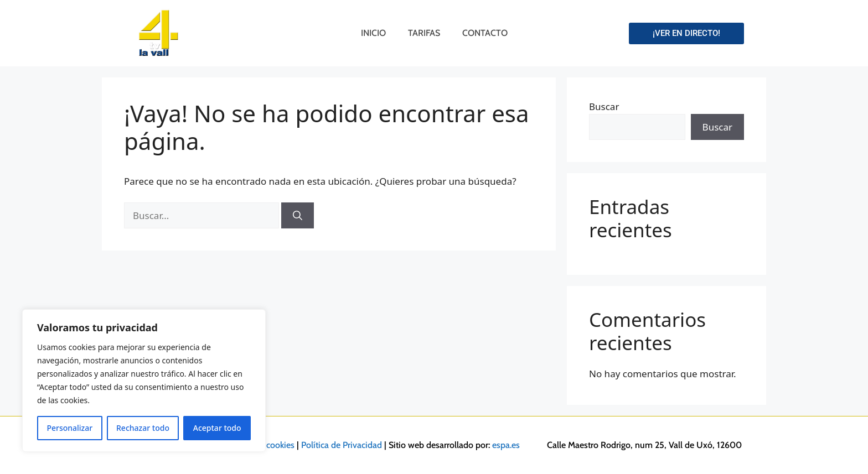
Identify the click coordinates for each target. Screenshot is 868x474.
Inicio (373, 33)
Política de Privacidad (342, 445)
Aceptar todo (217, 428)
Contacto (485, 33)
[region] (144, 381)
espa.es (506, 445)
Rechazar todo (143, 428)
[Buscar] (298, 216)
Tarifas (424, 33)
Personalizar (69, 428)
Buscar (604, 106)
